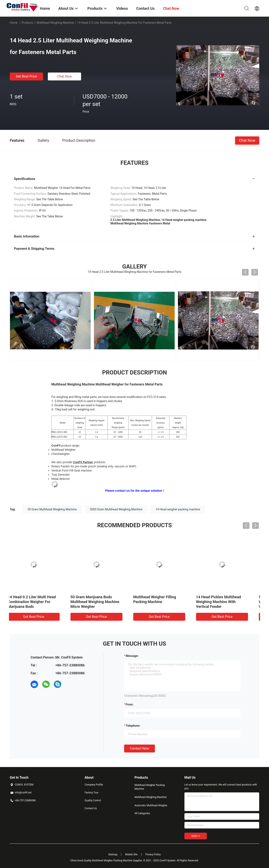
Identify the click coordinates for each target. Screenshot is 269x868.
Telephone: (133, 726)
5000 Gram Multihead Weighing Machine (116, 509)
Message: (132, 656)
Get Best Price (27, 76)
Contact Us (91, 808)
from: (130, 704)
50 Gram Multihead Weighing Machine (52, 509)
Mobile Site (131, 854)
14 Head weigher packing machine (178, 509)
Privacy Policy (153, 854)
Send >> (196, 836)
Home (14, 23)
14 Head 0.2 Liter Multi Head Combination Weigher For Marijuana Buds (164, 602)
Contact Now (139, 748)
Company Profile (94, 785)
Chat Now (65, 76)
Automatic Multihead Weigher (151, 805)
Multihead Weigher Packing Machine (150, 787)
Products (27, 23)
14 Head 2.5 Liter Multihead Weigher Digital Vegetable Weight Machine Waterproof (38, 602)
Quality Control (93, 800)
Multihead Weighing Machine (55, 23)
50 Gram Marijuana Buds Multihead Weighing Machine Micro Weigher (227, 602)
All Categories (142, 813)
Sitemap (113, 854)
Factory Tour (92, 793)
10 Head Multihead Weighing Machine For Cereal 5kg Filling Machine (103, 602)
